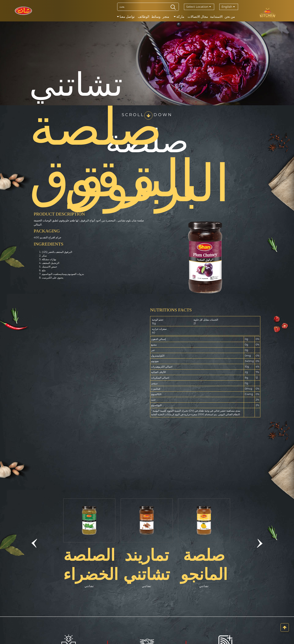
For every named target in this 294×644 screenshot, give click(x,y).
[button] (34, 543)
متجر (166, 17)
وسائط (156, 17)
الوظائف (144, 17)
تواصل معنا (126, 17)
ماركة (179, 17)
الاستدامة (216, 17)
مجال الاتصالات (198, 17)
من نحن (230, 17)
